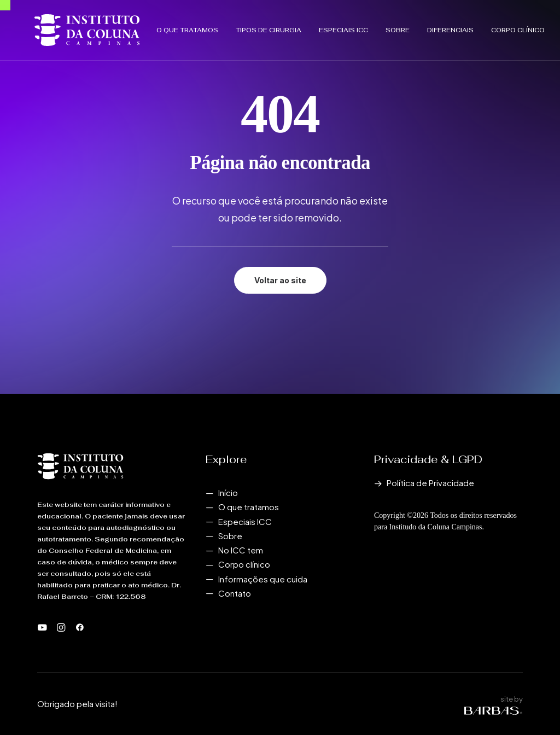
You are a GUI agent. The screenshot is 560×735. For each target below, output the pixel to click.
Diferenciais (418, 26)
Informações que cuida (263, 579)
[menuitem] (158, 26)
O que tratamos (154, 26)
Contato (235, 593)
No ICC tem (241, 550)
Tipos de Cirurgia (236, 26)
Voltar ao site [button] (280, 280)
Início (228, 492)
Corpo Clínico (485, 26)
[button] (42, 628)
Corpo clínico (244, 564)
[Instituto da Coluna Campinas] (71, 26)
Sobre (365, 26)
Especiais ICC (311, 26)
